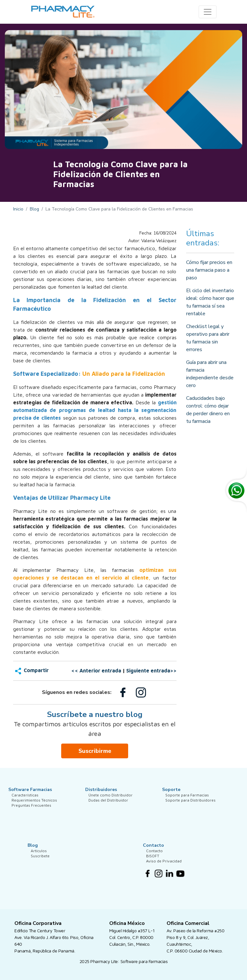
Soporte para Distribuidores (190, 809)
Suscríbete (40, 865)
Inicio (18, 209)
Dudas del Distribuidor (108, 809)
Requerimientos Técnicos (34, 809)
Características (25, 799)
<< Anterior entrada (96, 671)
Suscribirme (95, 751)
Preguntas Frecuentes (31, 819)
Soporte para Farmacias (187, 799)
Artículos (39, 855)
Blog (34, 209)
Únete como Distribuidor (111, 799)
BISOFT (153, 865)
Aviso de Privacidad (164, 874)
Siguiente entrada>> (151, 671)
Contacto (154, 855)
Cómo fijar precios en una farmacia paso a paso (209, 270)
